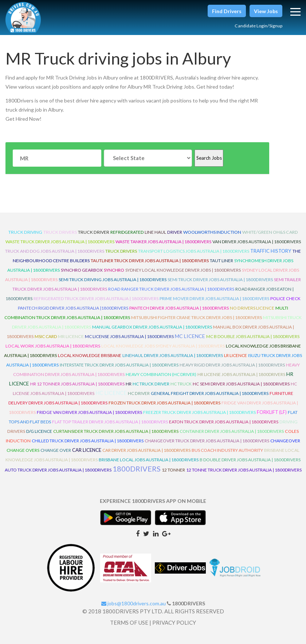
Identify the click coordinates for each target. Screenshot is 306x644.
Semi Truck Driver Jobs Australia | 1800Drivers (220, 280)
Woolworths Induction (212, 232)
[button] (227, 11)
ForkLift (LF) (272, 412)
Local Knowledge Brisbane (90, 355)
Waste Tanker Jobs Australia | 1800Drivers (163, 242)
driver (175, 232)
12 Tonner (173, 470)
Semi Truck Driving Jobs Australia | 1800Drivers (113, 280)
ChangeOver (285, 441)
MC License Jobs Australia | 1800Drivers (129, 336)
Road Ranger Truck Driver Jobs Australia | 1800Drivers (171, 289)
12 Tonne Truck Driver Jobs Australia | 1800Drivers (244, 470)
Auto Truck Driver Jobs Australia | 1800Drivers (58, 470)
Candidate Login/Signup (255, 25)
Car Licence (87, 450)
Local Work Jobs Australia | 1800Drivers (53, 346)
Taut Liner (221, 261)
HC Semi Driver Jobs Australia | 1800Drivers (241, 384)
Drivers (16, 431)
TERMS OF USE (129, 622)
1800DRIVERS (137, 469)
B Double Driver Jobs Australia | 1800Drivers (250, 460)
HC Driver (139, 393)
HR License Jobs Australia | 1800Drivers (241, 374)
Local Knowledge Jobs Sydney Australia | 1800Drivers (163, 346)
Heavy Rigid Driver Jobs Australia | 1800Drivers (232, 365)
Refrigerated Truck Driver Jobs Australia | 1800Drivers (96, 298)
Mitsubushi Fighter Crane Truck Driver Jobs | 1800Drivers (197, 317)
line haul (155, 232)
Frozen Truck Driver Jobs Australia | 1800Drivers (164, 403)
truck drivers (60, 232)
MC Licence (190, 336)
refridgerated (127, 232)
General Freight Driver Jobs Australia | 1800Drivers (210, 393)
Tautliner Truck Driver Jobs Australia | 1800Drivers (150, 261)
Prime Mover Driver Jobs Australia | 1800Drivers (214, 298)
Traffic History (271, 251)
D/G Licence (39, 431)
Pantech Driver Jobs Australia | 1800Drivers (179, 308)
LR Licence (236, 355)
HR (129, 384)
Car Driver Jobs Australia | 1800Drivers (146, 450)
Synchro (114, 270)
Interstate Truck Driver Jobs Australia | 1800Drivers (119, 365)
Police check (285, 298)
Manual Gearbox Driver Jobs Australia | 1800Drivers (152, 327)
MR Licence (71, 336)
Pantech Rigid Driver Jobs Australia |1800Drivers (73, 308)
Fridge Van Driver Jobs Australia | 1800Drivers (89, 412)
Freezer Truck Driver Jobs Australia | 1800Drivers (199, 412)
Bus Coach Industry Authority (227, 450)
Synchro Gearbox (82, 270)
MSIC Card (46, 336)
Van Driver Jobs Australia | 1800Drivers (257, 242)
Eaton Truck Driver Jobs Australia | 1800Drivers (224, 422)
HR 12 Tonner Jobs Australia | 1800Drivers (77, 384)
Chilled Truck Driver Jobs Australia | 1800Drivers (88, 441)
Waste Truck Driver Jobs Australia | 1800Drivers (60, 242)
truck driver (94, 232)
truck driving (25, 232)
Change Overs (23, 450)
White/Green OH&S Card (270, 232)
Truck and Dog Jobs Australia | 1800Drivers (55, 251)
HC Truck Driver (151, 384)
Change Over (56, 450)
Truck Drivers (121, 251)
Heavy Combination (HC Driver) (161, 374)
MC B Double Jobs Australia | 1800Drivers (253, 336)
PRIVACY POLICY (174, 622)
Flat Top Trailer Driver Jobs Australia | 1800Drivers (110, 422)
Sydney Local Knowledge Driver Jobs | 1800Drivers (183, 270)
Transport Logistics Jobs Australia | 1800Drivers (194, 251)
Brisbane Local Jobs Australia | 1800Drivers (149, 460)
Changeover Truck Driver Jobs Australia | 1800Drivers (207, 441)
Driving (289, 422)
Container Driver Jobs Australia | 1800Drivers (232, 431)
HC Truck (181, 384)
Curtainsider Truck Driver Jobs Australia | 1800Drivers (116, 431)
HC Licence (111, 393)
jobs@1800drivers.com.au (134, 603)
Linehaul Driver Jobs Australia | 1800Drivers (173, 355)
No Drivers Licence (252, 308)
